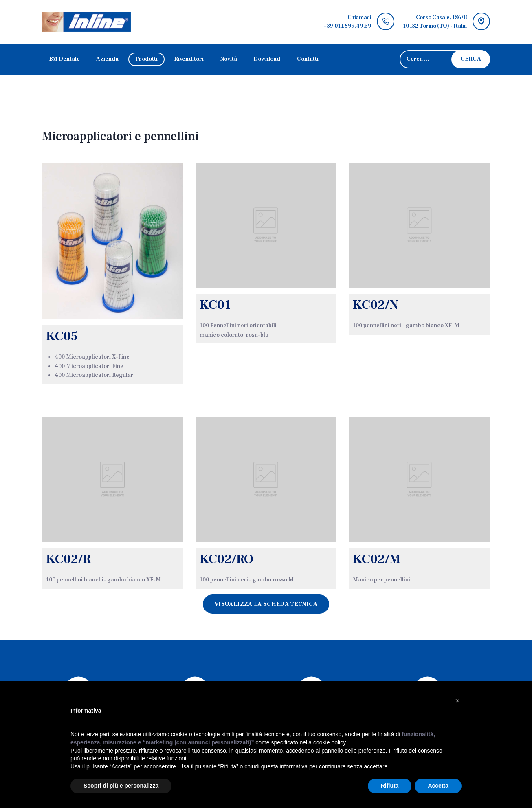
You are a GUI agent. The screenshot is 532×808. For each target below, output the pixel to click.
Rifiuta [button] (390, 786)
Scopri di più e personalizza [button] (121, 786)
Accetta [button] (438, 786)
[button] (457, 701)
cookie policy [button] (329, 742)
